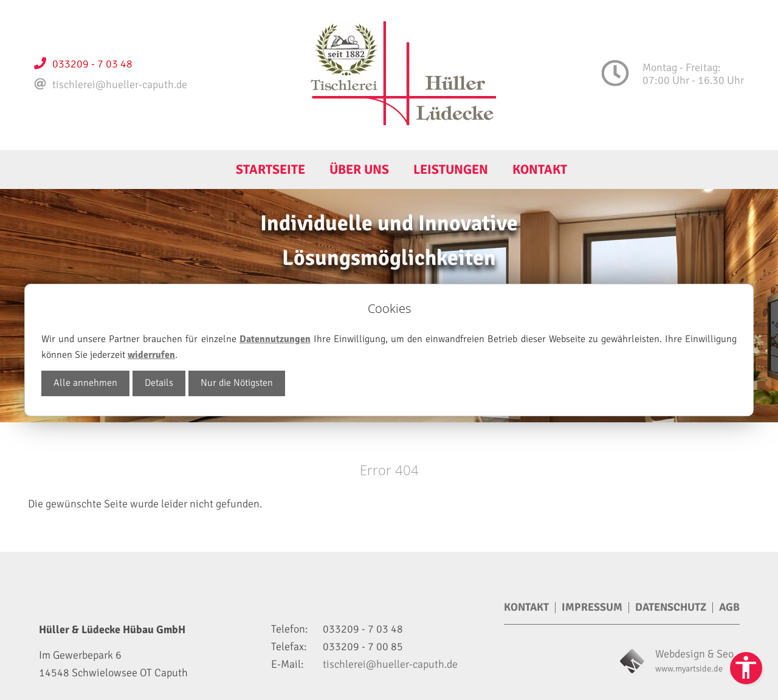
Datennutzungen (275, 339)
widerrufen (151, 355)
